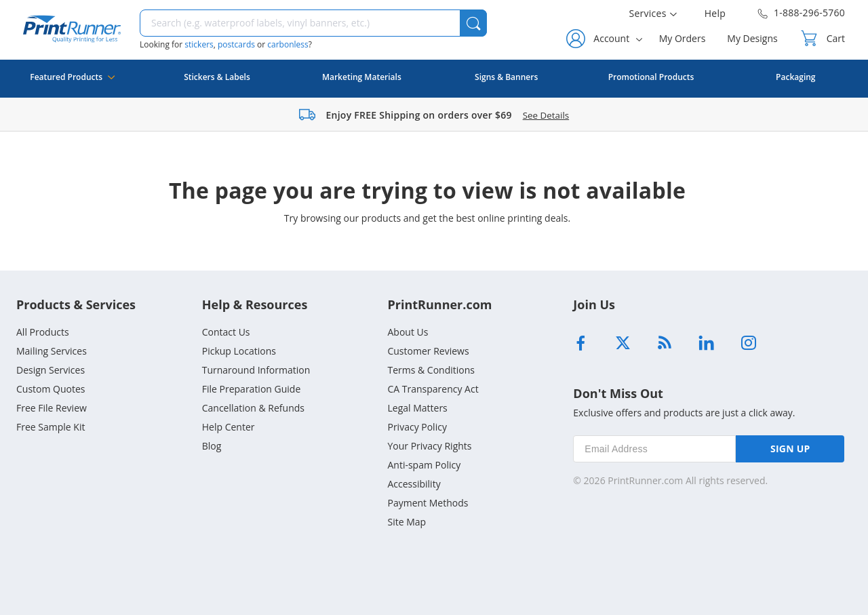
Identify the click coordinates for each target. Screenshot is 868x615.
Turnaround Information (256, 370)
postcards (236, 44)
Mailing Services (52, 351)
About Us (408, 332)
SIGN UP (790, 449)
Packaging (795, 77)
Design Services (51, 370)
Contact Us (226, 332)
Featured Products (72, 84)
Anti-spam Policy (424, 465)
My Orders (683, 38)
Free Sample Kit (51, 427)
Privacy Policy (417, 427)
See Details (546, 115)
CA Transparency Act (433, 389)
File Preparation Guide (252, 389)
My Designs (752, 38)
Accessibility (414, 484)
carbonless (288, 44)
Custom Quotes (51, 389)
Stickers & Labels (217, 77)
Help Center (229, 427)
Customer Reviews (428, 351)
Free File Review (52, 408)
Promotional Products (651, 77)
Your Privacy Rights (429, 446)
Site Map (407, 522)
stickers (199, 44)
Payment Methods (428, 503)
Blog (212, 446)
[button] (473, 23)
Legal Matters (417, 408)
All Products (43, 332)
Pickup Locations (239, 351)
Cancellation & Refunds (253, 408)
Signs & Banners (506, 77)
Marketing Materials (362, 77)
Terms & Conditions (431, 370)
